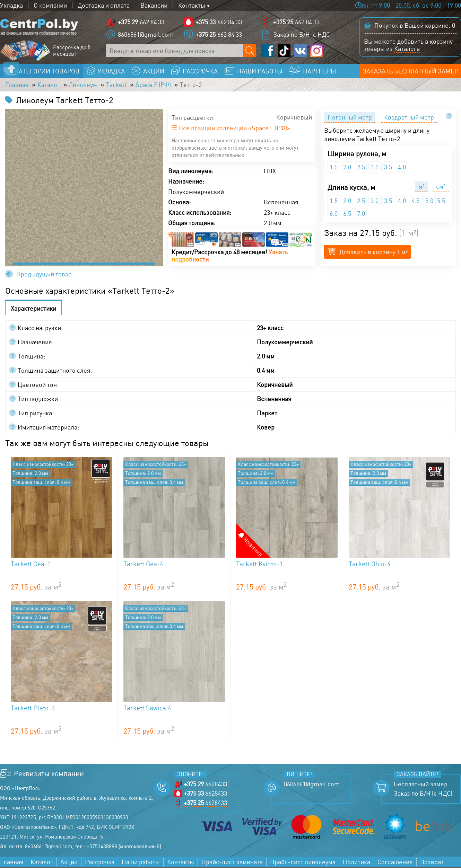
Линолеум (83, 85)
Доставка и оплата (104, 5)
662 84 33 (141, 22)
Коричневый (294, 118)
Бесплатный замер (421, 785)
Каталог (49, 85)
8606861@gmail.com (146, 35)
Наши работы (141, 863)
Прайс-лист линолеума (303, 863)
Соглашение (395, 863)
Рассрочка (100, 863)
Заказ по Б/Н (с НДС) (302, 35)
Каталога (407, 49)
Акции (69, 863)
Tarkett (117, 85)
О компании (50, 5)
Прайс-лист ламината (232, 863)
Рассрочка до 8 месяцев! (72, 51)
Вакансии (154, 5)
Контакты (192, 5)
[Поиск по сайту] (250, 51)
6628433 (205, 785)
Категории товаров (47, 71)
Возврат (432, 863)
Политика (356, 863)
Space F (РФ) (154, 85)
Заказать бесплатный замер (410, 71)
